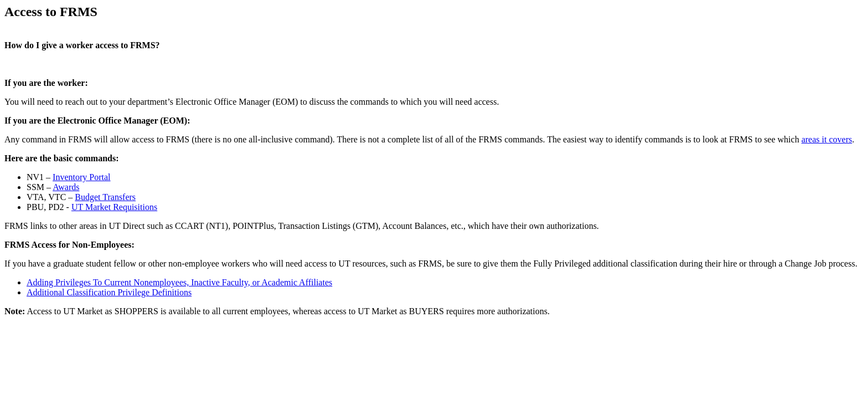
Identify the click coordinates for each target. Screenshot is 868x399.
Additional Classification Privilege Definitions (109, 292)
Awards (66, 187)
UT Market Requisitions (114, 207)
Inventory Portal (81, 177)
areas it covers (827, 139)
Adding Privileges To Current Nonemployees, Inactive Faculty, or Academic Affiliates (179, 282)
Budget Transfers (105, 197)
